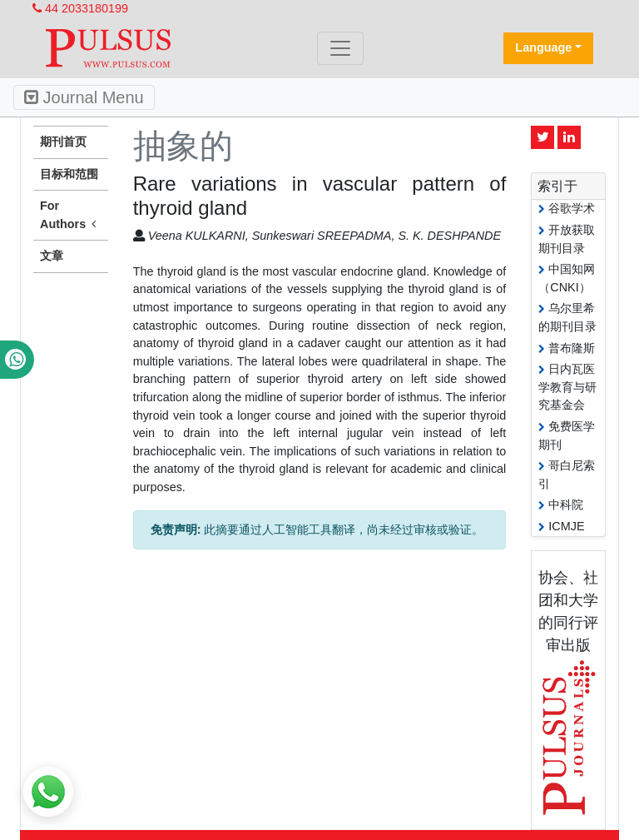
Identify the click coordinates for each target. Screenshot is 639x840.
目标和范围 (69, 174)
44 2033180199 (80, 8)
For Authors (71, 216)
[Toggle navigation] (340, 48)
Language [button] (543, 47)
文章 (52, 256)
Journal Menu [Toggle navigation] (84, 97)
